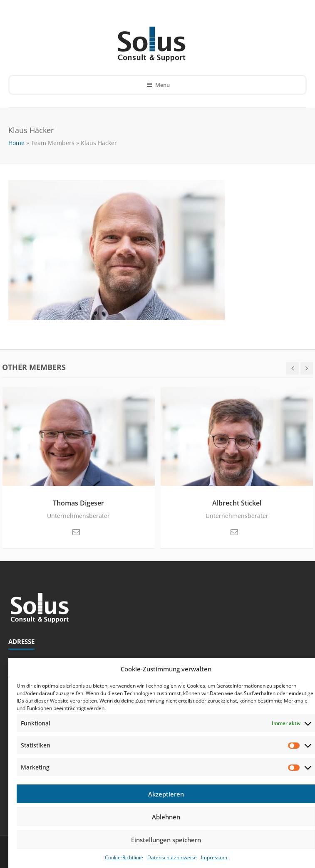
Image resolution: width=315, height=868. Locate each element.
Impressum (214, 857)
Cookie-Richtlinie (124, 857)
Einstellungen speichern (166, 840)
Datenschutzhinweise (172, 857)
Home (16, 143)
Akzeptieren (166, 794)
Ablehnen (166, 817)
